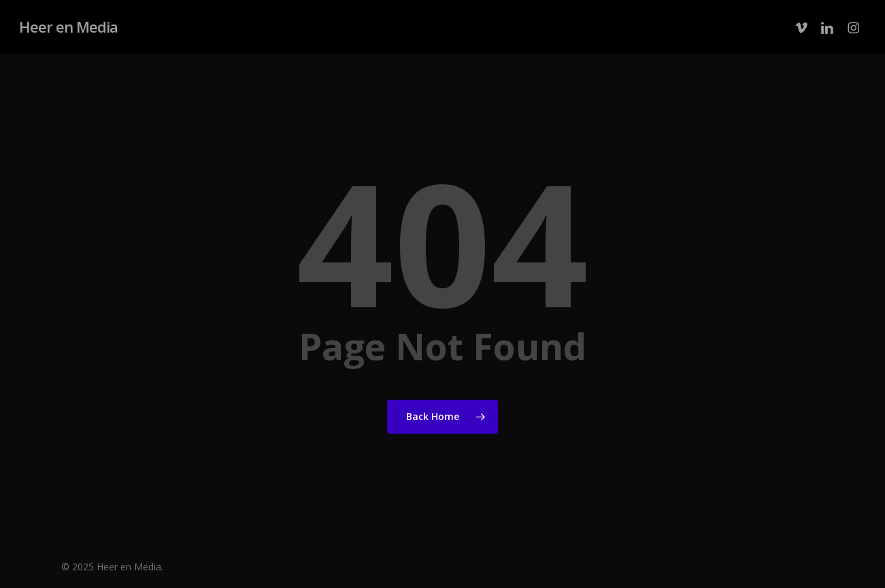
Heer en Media (68, 27)
